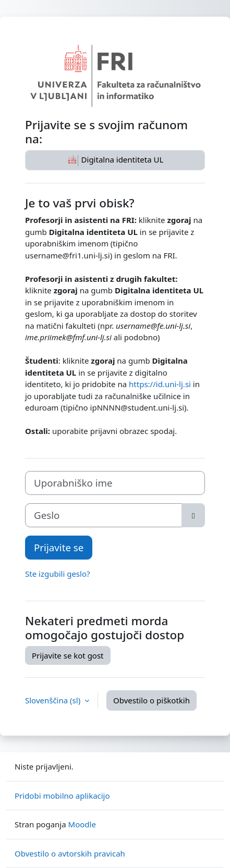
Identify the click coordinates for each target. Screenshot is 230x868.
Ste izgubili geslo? (58, 574)
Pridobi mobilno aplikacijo (62, 796)
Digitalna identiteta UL (115, 160)
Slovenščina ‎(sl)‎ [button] (54, 700)
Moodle (82, 824)
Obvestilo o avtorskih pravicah (70, 853)
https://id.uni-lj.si (160, 384)
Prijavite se (59, 547)
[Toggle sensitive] (193, 515)
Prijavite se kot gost (68, 655)
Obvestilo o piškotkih (152, 700)
